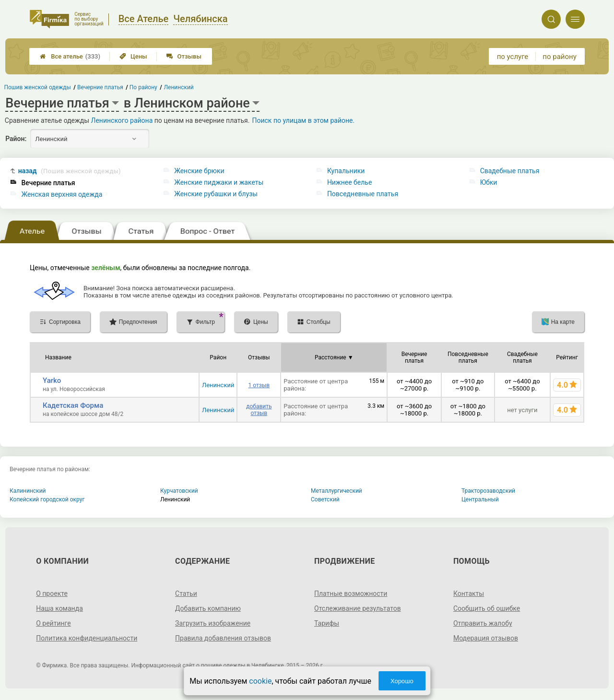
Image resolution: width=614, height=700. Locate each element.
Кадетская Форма (73, 405)
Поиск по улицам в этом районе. (303, 120)
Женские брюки (199, 171)
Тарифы (327, 623)
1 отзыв (259, 385)
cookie (260, 681)
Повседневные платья (363, 194)
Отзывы (184, 56)
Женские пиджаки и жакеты (219, 182)
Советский (325, 499)
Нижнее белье (349, 182)
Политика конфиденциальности (87, 638)
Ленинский (218, 385)
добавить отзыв (259, 410)
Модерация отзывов (486, 638)
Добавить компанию (208, 608)
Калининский (28, 491)
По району (143, 87)
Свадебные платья (510, 171)
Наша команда (59, 608)
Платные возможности (351, 593)
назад (70, 171)
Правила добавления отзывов (223, 638)
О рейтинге (53, 623)
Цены (133, 56)
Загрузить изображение (213, 623)
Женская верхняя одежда (62, 194)
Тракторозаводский (488, 491)
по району (559, 57)
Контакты (469, 593)
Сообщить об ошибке (487, 608)
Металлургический (337, 491)
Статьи (186, 593)
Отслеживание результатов (358, 608)
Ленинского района (122, 120)
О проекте (52, 593)
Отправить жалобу (483, 623)
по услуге (513, 57)
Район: (16, 139)
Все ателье (70, 56)
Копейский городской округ (47, 499)
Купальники (346, 171)
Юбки (489, 182)
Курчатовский (179, 491)
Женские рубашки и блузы (216, 194)
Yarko (52, 380)
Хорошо (402, 681)
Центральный (480, 499)
